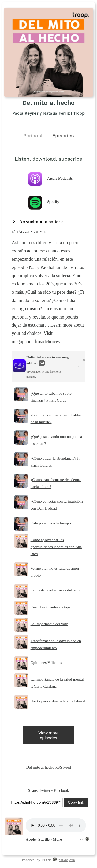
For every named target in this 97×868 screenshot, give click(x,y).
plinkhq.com (67, 860)
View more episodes (48, 735)
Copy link (76, 802)
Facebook (61, 790)
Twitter (45, 790)
